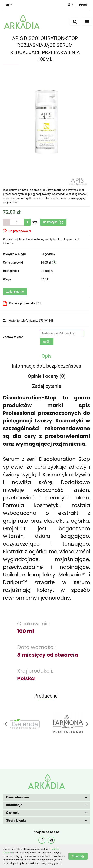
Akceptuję (78, 856)
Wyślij (46, 342)
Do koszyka (53, 222)
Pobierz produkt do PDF (22, 303)
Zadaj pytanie (15, 292)
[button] (83, 5)
